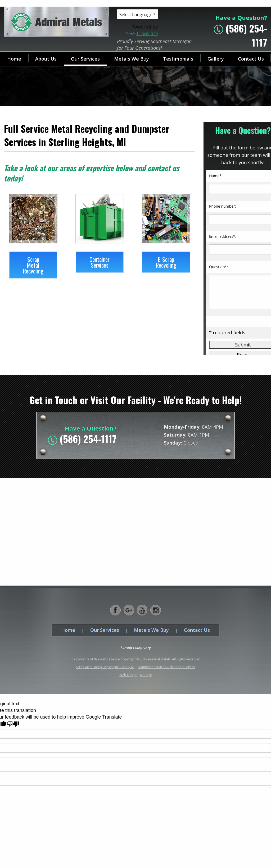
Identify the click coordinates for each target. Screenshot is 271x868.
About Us (46, 59)
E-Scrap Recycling (166, 262)
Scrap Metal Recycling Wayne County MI (105, 667)
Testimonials (178, 59)
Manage (146, 675)
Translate (142, 33)
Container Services (100, 262)
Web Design (128, 675)
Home (14, 59)
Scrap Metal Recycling (33, 265)
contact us (163, 168)
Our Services (85, 59)
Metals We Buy (132, 59)
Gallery (216, 59)
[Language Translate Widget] (137, 14)
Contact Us (197, 630)
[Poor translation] (13, 724)
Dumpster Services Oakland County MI (166, 667)
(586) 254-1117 (88, 439)
